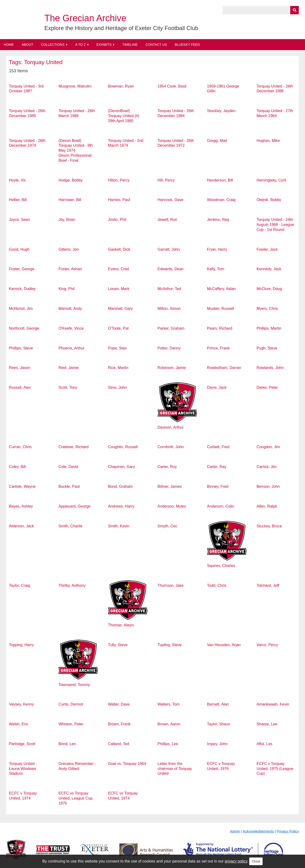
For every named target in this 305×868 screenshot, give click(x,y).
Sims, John (117, 387)
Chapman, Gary (121, 467)
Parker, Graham (171, 328)
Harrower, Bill (70, 200)
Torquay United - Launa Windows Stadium (23, 769)
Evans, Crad (118, 269)
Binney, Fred (218, 486)
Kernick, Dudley (22, 289)
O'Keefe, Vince (71, 328)
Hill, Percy (166, 180)
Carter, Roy (167, 467)
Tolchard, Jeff (268, 585)
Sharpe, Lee (267, 724)
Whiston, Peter (71, 724)
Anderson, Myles (172, 506)
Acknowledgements (258, 831)
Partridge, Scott (22, 744)
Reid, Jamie (68, 368)
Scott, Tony (68, 387)
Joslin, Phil (117, 220)
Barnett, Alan (218, 704)
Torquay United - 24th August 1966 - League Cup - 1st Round (275, 225)
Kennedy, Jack (269, 269)
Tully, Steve (118, 645)
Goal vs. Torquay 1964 (127, 764)
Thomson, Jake (170, 585)
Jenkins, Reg (218, 220)
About (27, 45)
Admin (235, 831)
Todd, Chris (217, 585)
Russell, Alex (20, 387)
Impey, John (217, 744)
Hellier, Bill (18, 200)
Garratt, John (169, 249)
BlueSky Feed (187, 45)
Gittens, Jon (69, 249)
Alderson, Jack (22, 526)
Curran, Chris (20, 447)
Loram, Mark (119, 289)
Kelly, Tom (216, 269)
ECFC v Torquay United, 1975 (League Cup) (275, 769)
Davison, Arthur (170, 427)
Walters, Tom (168, 704)
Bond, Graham (120, 486)
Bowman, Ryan (121, 86)
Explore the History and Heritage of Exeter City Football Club (121, 28)
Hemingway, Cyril (271, 180)
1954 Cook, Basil (172, 86)
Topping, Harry (21, 645)
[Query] (261, 10)
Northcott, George (24, 328)
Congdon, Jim (268, 447)
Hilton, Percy (119, 180)
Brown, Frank (119, 724)
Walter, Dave (119, 704)
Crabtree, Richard (73, 447)
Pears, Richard (220, 328)
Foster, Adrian (70, 269)
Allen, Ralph (267, 506)
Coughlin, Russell (123, 447)
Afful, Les (264, 744)
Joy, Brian (67, 220)
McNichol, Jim (21, 309)
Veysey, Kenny (22, 704)
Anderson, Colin (221, 506)
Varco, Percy (267, 645)
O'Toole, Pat (118, 328)
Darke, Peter (267, 387)
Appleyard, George (74, 506)
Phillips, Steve (21, 348)
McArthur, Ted (169, 289)
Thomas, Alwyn (121, 625)
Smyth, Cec (167, 526)
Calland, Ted (119, 744)
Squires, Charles (221, 566)
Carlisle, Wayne (22, 486)
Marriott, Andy (70, 309)
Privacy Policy (288, 831)
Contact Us (156, 45)
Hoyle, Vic (18, 180)
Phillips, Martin (269, 328)
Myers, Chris (267, 309)
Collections (53, 45)
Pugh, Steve (267, 348)
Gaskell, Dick (119, 249)
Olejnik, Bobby (269, 200)
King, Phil (66, 289)
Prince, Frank (218, 348)
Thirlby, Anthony (72, 585)
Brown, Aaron (169, 724)
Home (9, 45)
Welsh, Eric (19, 724)
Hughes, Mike (268, 141)
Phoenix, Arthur (71, 348)
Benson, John (268, 486)
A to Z (81, 45)
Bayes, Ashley (21, 506)
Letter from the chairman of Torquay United (175, 769)
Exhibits (104, 45)
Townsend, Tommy (74, 685)
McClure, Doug (269, 289)
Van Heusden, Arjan (224, 645)
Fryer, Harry (217, 249)
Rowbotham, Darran (224, 368)
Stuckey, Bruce (269, 526)
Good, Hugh (19, 249)
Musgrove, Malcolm (75, 86)
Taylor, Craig (20, 585)
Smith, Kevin (119, 526)
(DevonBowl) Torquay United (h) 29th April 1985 (124, 116)
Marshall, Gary (120, 309)
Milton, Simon (169, 309)
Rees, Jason (20, 368)
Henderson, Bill (220, 180)
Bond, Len (67, 744)
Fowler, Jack (267, 249)
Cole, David (68, 467)
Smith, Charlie (70, 526)
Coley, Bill (17, 467)
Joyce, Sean (20, 220)
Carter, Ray (217, 467)
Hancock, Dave (170, 200)
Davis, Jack (217, 387)
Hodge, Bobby (70, 180)
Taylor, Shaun (219, 724)
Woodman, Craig (221, 200)
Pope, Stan (117, 348)
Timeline (130, 45)
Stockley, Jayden (221, 111)
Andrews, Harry (121, 506)
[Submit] (295, 10)
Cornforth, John (171, 447)
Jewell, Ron (167, 220)
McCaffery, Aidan (221, 289)
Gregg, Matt (217, 141)
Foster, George (22, 269)
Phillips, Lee (168, 744)
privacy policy (236, 861)
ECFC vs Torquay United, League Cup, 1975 (76, 798)
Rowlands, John (270, 368)
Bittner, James (170, 486)
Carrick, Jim (267, 467)
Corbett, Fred (218, 447)
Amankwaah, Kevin (273, 704)
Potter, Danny (169, 348)
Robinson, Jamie (172, 368)
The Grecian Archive (85, 18)
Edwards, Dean (170, 269)
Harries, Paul (119, 200)
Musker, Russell (221, 309)
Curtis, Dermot (71, 704)
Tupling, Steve (170, 645)
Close (256, 861)
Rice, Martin (118, 368)
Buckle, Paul (69, 486)
